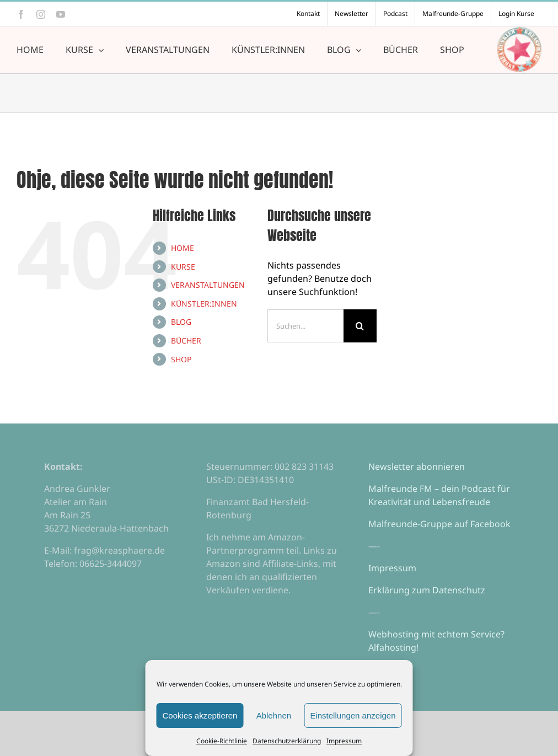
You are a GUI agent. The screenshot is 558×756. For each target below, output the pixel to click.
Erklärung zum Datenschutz (427, 590)
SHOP (181, 359)
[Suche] (360, 326)
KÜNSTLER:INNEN (204, 304)
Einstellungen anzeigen (353, 715)
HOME (183, 248)
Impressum (344, 741)
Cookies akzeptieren (200, 715)
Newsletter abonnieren (417, 467)
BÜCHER (186, 341)
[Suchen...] (305, 326)
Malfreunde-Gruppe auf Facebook (439, 524)
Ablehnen (274, 715)
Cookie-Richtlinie (222, 741)
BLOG (181, 322)
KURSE (183, 267)
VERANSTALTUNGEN (208, 285)
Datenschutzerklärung (287, 741)
